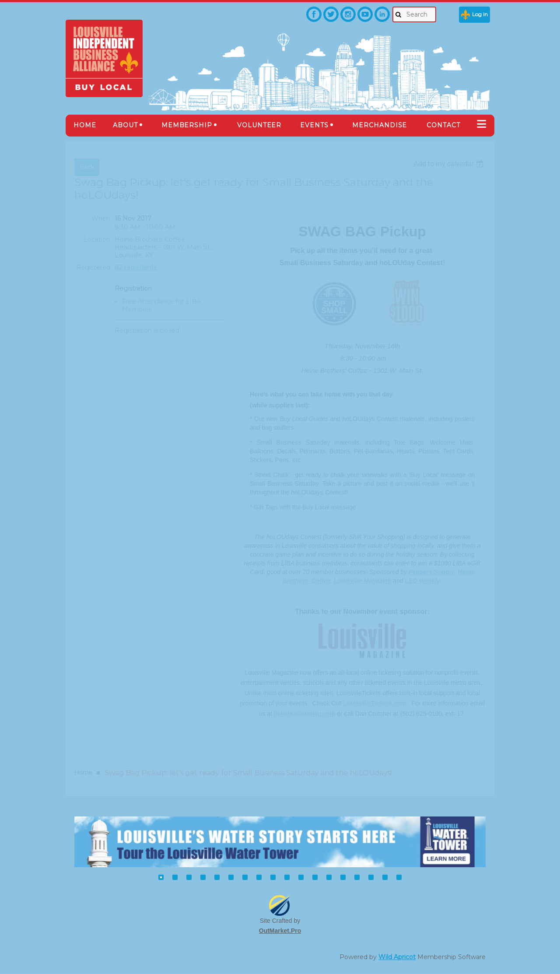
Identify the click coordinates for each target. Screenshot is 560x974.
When (101, 218)
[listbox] (450, 164)
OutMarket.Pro (280, 931)
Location (97, 239)
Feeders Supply (431, 572)
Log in (480, 14)
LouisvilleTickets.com (375, 703)
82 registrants (136, 267)
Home (83, 772)
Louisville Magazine (362, 581)
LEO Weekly (422, 581)
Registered (93, 267)
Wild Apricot (397, 957)
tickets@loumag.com (304, 714)
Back (87, 167)
